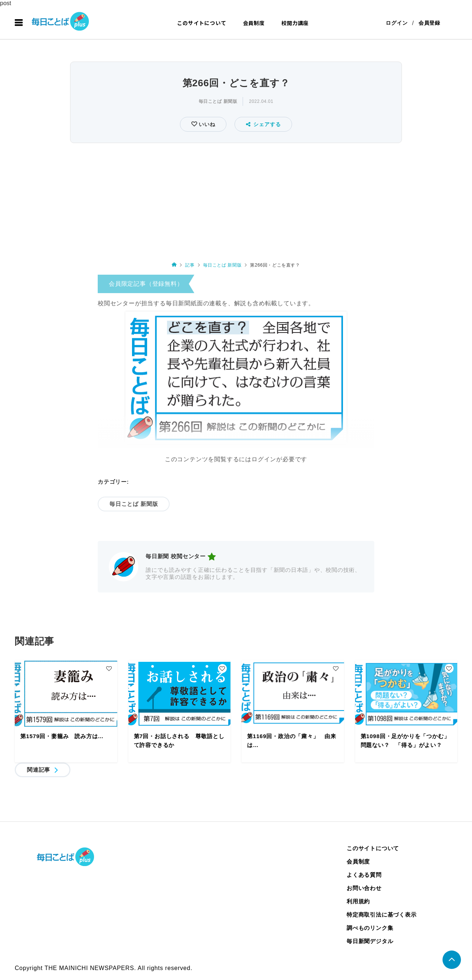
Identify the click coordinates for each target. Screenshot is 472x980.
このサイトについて (202, 23)
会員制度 (254, 23)
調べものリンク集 (370, 928)
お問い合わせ (364, 888)
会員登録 (429, 23)
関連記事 (39, 770)
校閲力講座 (295, 23)
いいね (206, 124)
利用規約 (358, 901)
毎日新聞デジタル (370, 941)
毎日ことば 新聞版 (218, 101)
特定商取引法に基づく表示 (382, 915)
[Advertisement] (236, 201)
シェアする (263, 124)
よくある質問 (364, 875)
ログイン (397, 23)
